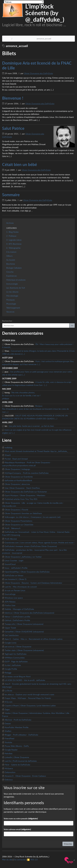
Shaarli (8, 455)
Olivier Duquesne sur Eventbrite (19, 477)
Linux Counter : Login (14, 560)
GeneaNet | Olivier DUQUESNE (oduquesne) (24, 632)
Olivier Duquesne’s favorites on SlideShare (23, 513)
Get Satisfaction (12, 635)
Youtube (8, 742)
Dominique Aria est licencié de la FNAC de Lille (37, 65)
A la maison (11, 252)
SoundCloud (10, 564)
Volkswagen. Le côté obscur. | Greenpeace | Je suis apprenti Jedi (33, 517)
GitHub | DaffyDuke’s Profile (17, 620)
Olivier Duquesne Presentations (18, 521)
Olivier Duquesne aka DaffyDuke (38, 73)
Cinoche (10, 272)
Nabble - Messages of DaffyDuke (19, 609)
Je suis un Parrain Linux (15, 590)
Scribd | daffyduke (13, 665)
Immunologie (12, 284)
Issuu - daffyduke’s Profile (16, 568)
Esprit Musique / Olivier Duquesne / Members (25, 495)
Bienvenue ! (13, 98)
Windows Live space (14, 598)
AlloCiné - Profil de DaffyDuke (18, 720)
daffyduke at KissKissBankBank (18, 480)
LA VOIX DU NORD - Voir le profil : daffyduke (25, 680)
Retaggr (8, 673)
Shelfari (8, 731)
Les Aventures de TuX (16, 288)
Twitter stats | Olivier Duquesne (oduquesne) (24, 650)
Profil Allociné (11, 539)
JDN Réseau (10, 602)
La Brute (8, 691)
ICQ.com (9, 702)
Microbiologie (12, 296)
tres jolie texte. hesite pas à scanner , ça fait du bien (31, 426)
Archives (10, 223)
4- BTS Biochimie (14, 244)
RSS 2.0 (32, 860)
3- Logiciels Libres (14, 240)
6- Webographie (13, 248)
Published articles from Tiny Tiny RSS (21, 499)
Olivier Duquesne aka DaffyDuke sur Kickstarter (26, 492)
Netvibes (9, 753)
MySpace (9, 768)
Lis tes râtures (12, 292)
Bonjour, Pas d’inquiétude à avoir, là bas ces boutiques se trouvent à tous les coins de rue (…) (35, 409)
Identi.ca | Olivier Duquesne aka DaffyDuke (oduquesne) (29, 613)
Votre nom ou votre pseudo (21, 818)
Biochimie (11, 264)
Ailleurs (9, 256)
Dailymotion (10, 772)
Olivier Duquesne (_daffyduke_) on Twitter (23, 557)
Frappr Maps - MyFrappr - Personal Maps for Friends (28, 698)
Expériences (11, 276)
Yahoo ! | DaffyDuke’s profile (17, 617)
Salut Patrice (13, 128)
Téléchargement (13, 308)
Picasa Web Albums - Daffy (17, 746)
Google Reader (11, 750)
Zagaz (7, 709)
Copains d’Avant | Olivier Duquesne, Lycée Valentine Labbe (30, 705)
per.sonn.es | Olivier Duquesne (18, 647)
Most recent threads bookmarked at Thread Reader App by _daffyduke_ (36, 451)
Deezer (8, 723)
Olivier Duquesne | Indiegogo (17, 469)
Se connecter (20, 860)
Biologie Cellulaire (14, 268)
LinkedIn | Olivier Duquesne (17, 757)
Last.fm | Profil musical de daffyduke (21, 761)
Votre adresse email (17, 829)
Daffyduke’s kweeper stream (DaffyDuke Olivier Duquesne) (31, 546)
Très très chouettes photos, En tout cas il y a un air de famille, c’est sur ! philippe (21, 395)
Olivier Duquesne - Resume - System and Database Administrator (33, 583)
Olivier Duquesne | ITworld (16, 510)
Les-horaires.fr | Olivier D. (16, 579)
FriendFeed (9, 738)
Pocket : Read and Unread (16, 459)
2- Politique (11, 236)
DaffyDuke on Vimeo (14, 575)
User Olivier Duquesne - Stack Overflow (22, 488)
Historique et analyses (16, 280)
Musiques (10, 300)
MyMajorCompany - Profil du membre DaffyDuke (27, 473)
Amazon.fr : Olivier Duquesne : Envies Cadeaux (25, 776)
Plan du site (7, 860)
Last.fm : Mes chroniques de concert (21, 587)
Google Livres (11, 643)
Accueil (7, 39)
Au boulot (11, 260)
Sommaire (11, 195)
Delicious (9, 780)
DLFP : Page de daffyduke (16, 661)
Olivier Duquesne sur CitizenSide (19, 525)
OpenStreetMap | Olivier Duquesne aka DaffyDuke (27, 572)
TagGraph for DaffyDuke (16, 654)
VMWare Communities (15, 658)
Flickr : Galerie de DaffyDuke (17, 765)
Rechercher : (8, 321)
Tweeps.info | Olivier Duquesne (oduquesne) (24, 624)
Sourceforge (10, 594)
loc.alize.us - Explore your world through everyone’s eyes (29, 694)
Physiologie (11, 304)
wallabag (8, 447)
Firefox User (10, 605)
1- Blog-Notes (12, 232)
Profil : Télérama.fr (13, 528)
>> (72, 325)
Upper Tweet (10, 628)
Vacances (10, 312)
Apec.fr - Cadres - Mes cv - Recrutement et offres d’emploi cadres (34, 639)
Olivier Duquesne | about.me (17, 484)
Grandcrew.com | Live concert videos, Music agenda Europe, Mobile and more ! (39, 542)
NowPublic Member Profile (17, 727)
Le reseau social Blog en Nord (18, 676)
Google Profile (11, 669)
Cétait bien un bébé (20, 164)
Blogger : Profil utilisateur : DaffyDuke (21, 735)
